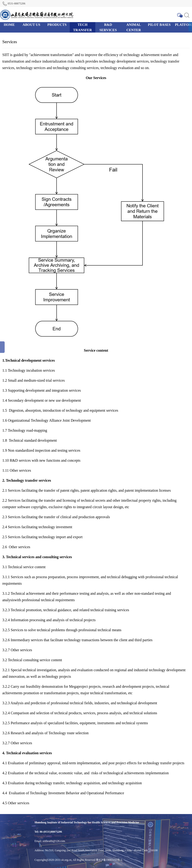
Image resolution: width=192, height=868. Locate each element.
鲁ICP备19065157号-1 (109, 860)
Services (10, 42)
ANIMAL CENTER (134, 27)
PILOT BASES (159, 25)
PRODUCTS (57, 25)
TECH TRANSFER (83, 27)
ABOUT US (31, 25)
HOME (9, 25)
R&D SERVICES (108, 27)
